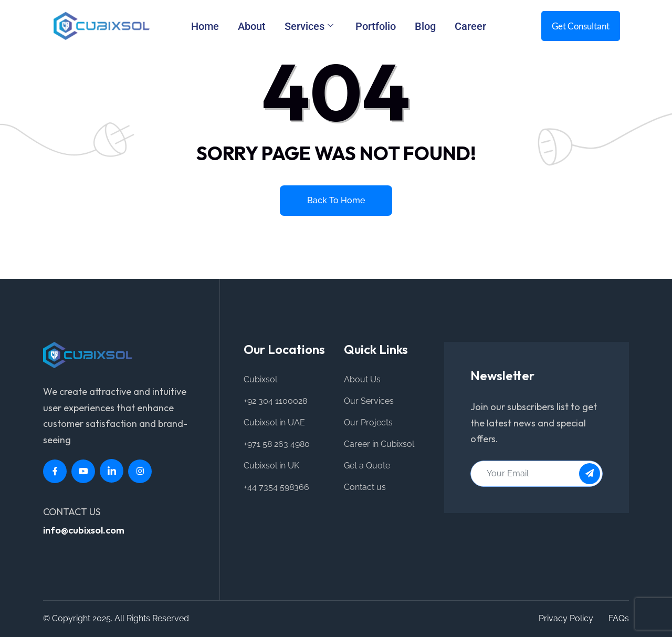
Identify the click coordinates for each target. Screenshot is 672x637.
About (252, 26)
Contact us (365, 487)
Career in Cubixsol (379, 444)
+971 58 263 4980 (277, 444)
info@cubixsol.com (84, 530)
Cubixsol (260, 379)
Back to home (336, 200)
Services (309, 26)
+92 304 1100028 (275, 401)
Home (205, 26)
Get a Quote (367, 466)
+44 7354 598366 (276, 487)
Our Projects (368, 422)
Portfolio (376, 26)
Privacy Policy (566, 618)
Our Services (369, 401)
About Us (362, 379)
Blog (425, 26)
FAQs (619, 618)
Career (470, 26)
